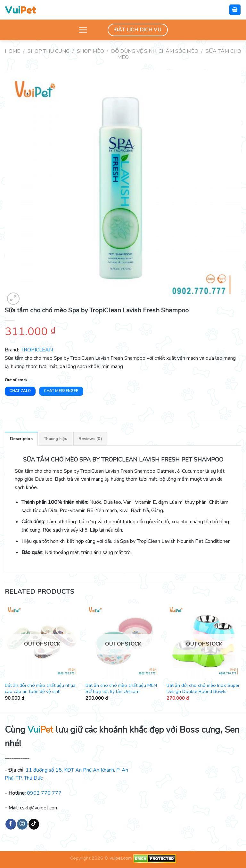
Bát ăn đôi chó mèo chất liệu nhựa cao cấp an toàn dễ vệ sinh (40, 688)
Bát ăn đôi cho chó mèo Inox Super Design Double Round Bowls (203, 688)
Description (21, 439)
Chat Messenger (61, 391)
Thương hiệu (56, 439)
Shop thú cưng (49, 51)
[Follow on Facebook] (11, 824)
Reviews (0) (90, 439)
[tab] (21, 438)
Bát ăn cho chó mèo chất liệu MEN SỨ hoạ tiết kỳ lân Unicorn (121, 688)
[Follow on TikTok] (34, 824)
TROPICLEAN (37, 350)
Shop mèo (90, 51)
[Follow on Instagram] (22, 824)
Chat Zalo (20, 391)
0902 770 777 (44, 793)
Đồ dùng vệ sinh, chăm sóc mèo (155, 51)
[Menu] (83, 30)
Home (12, 51)
